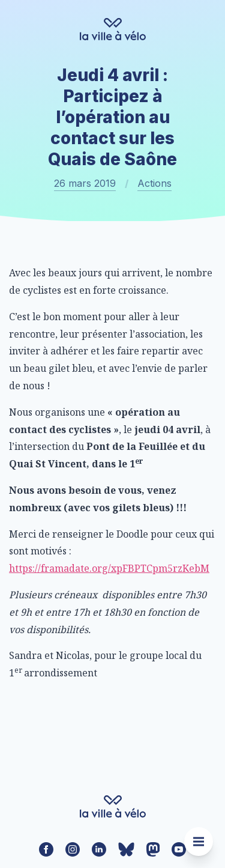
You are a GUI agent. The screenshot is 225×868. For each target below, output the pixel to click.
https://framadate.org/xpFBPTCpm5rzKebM (109, 568)
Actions (154, 183)
